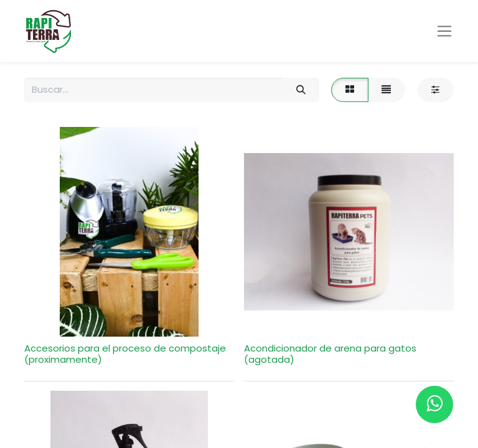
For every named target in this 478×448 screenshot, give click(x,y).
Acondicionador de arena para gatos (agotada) (330, 354)
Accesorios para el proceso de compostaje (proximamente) (125, 354)
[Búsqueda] (301, 90)
